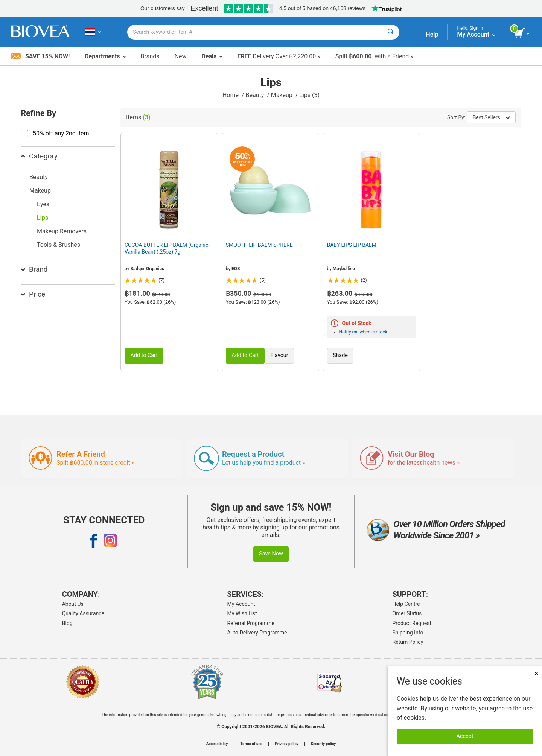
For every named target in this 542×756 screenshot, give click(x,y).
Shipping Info (408, 633)
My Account (241, 604)
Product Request (412, 623)
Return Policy (408, 642)
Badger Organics (147, 269)
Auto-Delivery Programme (257, 633)
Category (39, 156)
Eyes (43, 204)
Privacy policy (287, 744)
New (181, 56)
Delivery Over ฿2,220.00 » (279, 56)
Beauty (256, 95)
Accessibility (217, 744)
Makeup (282, 95)
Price (33, 294)
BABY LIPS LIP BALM (352, 245)
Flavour (279, 355)
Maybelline (344, 269)
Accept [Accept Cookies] (465, 736)
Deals (212, 56)
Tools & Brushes (59, 245)
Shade (340, 355)
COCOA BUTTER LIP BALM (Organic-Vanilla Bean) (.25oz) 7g (167, 248)
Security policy (323, 744)
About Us (73, 604)
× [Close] (536, 673)
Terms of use (251, 744)
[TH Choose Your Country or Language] (93, 32)
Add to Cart (144, 355)
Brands (150, 56)
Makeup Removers (62, 231)
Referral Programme (251, 623)
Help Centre (406, 604)
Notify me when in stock (363, 332)
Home (231, 95)
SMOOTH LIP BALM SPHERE (259, 245)
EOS (236, 269)
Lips (43, 218)
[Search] (391, 32)
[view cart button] (522, 33)
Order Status (407, 613)
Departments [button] (105, 56)
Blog (67, 623)
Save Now (271, 554)
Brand (34, 269)
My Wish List (242, 613)
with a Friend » (374, 56)
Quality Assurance (83, 613)
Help (432, 34)
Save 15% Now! (40, 56)
